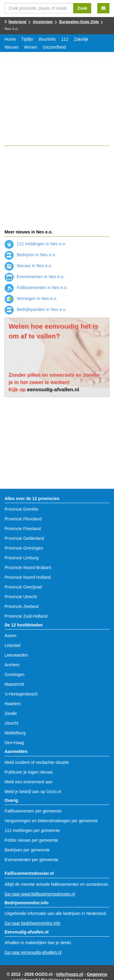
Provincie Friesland (23, 529)
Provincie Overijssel (23, 587)
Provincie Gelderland (24, 538)
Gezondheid (54, 47)
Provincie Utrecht (21, 597)
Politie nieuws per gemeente (31, 840)
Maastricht (14, 684)
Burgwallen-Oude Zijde (79, 22)
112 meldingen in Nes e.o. (35, 244)
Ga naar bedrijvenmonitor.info (33, 923)
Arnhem (12, 665)
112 (65, 39)
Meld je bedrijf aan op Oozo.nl (33, 792)
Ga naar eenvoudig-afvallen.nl (33, 952)
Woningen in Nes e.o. (31, 298)
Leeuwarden (16, 655)
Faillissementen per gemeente (33, 811)
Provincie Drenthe (21, 509)
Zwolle (11, 713)
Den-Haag (14, 743)
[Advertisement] (57, 103)
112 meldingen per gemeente (32, 830)
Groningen (14, 675)
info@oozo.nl (70, 974)
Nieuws (12, 47)
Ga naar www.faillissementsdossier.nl (40, 894)
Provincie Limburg (22, 558)
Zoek (82, 8)
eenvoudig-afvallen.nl (53, 390)
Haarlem (13, 704)
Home (10, 39)
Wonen (31, 47)
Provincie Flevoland (23, 519)
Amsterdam (43, 22)
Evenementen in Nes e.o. (35, 277)
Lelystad (12, 645)
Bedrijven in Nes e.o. (30, 255)
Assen (10, 636)
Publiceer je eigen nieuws (29, 772)
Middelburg (15, 733)
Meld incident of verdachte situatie (37, 762)
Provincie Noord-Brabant (28, 568)
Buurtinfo (47, 39)
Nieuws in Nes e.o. (28, 266)
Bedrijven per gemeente (27, 850)
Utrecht (11, 723)
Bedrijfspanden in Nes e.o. (36, 309)
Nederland (17, 22)
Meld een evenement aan (29, 782)
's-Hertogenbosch (21, 694)
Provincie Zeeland (22, 606)
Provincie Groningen (24, 548)
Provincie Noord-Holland (28, 577)
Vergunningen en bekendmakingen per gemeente (51, 821)
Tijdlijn (27, 39)
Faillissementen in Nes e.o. (36, 288)
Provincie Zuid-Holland (26, 616)
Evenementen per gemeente (31, 860)
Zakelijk (81, 39)
